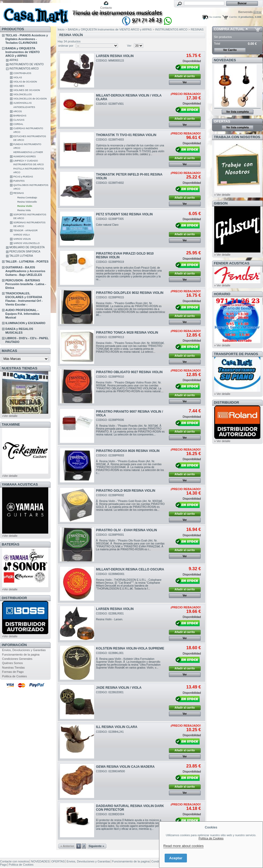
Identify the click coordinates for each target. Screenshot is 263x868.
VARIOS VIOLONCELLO (26, 243)
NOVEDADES (225, 60)
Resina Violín (25, 206)
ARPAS (14, 60)
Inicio (61, 29)
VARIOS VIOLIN (22, 239)
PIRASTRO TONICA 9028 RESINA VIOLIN (127, 333)
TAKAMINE (11, 424)
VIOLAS (18, 77)
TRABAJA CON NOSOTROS (237, 137)
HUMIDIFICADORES (25, 156)
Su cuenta (215, 17)
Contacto (106, 8)
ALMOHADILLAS (22, 103)
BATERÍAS (11, 544)
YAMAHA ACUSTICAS (20, 484)
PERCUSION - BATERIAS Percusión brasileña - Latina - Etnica (26, 284)
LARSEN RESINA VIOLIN (115, 56)
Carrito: (233, 17)
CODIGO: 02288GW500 (110, 771)
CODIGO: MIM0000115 (110, 61)
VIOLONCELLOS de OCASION (30, 99)
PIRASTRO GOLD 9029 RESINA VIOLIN (126, 491)
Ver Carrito (230, 50)
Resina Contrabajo (27, 198)
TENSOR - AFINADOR (25, 230)
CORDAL (18, 124)
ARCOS (17, 111)
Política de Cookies (211, 838)
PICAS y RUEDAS (23, 177)
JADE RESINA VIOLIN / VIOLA (119, 688)
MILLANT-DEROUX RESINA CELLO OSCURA (130, 569)
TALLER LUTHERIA (21, 256)
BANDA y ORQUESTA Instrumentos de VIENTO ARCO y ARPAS (22, 52)
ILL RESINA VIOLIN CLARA (117, 727)
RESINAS (19, 193)
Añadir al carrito (185, 76)
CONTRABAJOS (22, 73)
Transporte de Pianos (236, 354)
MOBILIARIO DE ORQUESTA (27, 247)
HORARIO (222, 294)
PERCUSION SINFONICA (25, 252)
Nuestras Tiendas (14, 668)
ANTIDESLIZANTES (24, 107)
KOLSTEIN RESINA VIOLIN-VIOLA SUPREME (130, 648)
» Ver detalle (222, 195)
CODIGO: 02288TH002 (110, 183)
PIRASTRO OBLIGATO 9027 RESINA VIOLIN (129, 372)
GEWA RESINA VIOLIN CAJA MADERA (125, 767)
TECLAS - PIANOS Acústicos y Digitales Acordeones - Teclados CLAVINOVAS (27, 39)
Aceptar (176, 858)
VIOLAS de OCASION (25, 82)
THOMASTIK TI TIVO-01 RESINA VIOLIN (126, 135)
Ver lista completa (237, 112)
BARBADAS (20, 116)
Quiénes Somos (12, 663)
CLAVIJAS (19, 120)
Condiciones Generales (17, 659)
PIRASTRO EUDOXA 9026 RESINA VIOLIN (128, 451)
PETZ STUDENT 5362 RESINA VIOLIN (124, 214)
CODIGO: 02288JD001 (110, 692)
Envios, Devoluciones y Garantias (24, 650)
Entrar (257, 12)
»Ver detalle (10, 416)
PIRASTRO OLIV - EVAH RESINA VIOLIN (126, 530)
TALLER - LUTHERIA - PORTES (27, 261)
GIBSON (221, 203)
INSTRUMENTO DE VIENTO (27, 64)
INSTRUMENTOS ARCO (24, 69)
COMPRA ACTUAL (229, 29)
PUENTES (19, 181)
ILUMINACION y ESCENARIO (25, 323)
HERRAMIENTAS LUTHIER (28, 152)
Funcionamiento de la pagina (21, 655)
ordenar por (66, 46)
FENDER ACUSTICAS (232, 263)
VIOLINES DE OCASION (27, 90)
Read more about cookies (183, 846)
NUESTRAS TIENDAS (20, 368)
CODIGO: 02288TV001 (110, 104)
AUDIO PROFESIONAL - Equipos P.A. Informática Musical (22, 314)
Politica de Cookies (15, 676)
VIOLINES (19, 86)
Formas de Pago (13, 672)
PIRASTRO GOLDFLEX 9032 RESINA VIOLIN (130, 293)
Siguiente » (96, 846)
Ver (129, 46)
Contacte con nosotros (15, 861)
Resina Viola (24, 210)
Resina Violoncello (27, 202)
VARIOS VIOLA (21, 235)
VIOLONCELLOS (23, 94)
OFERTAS (222, 121)
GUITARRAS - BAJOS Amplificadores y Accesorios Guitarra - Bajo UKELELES (25, 271)
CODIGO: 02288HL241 (110, 732)
